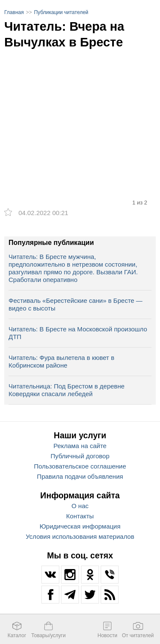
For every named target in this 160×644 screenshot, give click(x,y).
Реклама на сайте (80, 446)
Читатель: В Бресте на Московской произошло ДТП (78, 333)
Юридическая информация (80, 526)
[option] (80, 108)
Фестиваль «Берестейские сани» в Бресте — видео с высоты (76, 304)
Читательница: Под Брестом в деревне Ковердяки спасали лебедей (67, 390)
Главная (14, 12)
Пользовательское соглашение (80, 466)
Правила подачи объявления (80, 476)
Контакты (80, 516)
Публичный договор (80, 456)
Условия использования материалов (80, 536)
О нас (80, 506)
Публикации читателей (61, 12)
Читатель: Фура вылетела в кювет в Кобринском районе (61, 361)
